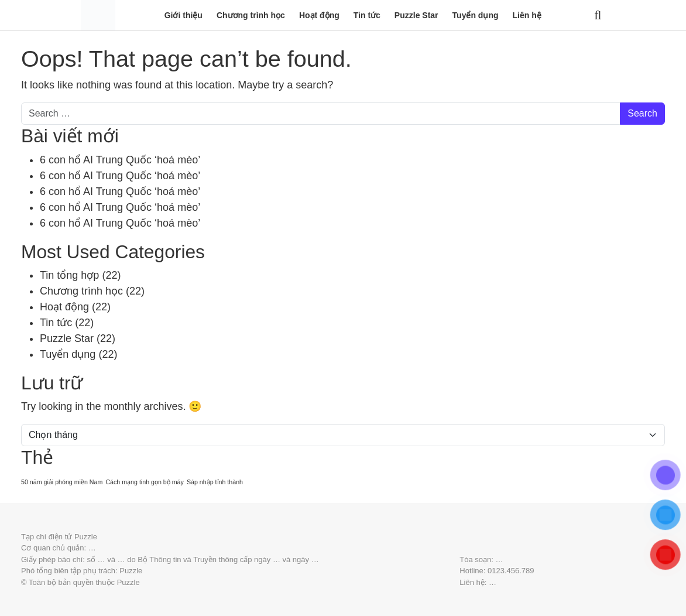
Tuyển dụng (476, 15)
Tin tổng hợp (69, 275)
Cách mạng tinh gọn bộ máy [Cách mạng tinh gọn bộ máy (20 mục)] (145, 482)
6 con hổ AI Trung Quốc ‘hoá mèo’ (120, 160)
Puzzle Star (416, 15)
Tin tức (367, 15)
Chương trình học (251, 15)
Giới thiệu (183, 15)
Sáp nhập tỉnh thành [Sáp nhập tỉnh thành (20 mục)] (215, 482)
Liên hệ (527, 15)
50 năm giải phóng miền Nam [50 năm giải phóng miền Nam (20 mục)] (62, 482)
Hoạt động (319, 15)
